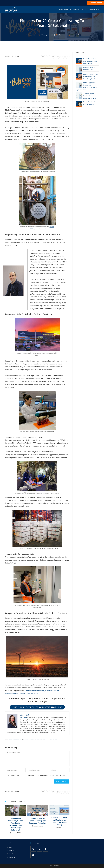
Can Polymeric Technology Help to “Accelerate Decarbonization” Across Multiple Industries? (15, 824)
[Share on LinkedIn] (43, 57)
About (11, 847)
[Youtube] (33, 855)
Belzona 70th (18, 739)
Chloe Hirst (32, 35)
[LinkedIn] (46, 849)
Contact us (12, 857)
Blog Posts (62, 35)
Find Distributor (14, 854)
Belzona (11, 739)
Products (11, 851)
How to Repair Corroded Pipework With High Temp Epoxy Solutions (91, 77)
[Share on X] (48, 57)
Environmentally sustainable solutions (45, 739)
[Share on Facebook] (67, 57)
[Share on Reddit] (58, 57)
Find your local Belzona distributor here (37, 707)
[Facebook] (33, 849)
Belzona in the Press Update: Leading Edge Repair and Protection (37, 821)
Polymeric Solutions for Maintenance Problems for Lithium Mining (59, 821)
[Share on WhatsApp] (63, 57)
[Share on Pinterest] (53, 57)
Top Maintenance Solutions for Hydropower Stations (90, 96)
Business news (27, 739)
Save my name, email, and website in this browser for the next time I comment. (38, 776)
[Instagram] (39, 849)
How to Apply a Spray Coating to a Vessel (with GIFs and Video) (91, 61)
